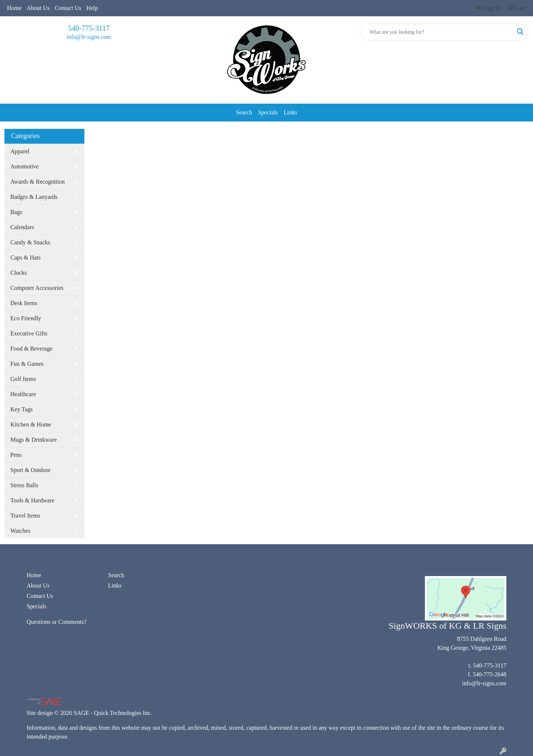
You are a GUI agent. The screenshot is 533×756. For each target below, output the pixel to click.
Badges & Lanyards (34, 197)
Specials (268, 112)
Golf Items (23, 379)
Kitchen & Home (31, 424)
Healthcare (23, 394)
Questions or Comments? (57, 622)
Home (14, 8)
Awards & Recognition (38, 182)
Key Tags (21, 409)
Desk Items (24, 303)
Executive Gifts (29, 333)
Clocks (19, 273)
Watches (20, 531)
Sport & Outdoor (30, 470)
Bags (16, 212)
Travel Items (25, 516)
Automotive (24, 166)
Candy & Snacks (30, 242)
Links (290, 112)
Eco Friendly (26, 318)
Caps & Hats (26, 257)
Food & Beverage (31, 349)
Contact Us (68, 8)
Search (244, 112)
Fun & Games (27, 364)
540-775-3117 (89, 28)
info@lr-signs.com (89, 37)
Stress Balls (24, 485)
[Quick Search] (436, 32)
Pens (16, 455)
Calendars (22, 227)
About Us (38, 8)
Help (92, 8)
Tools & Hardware (32, 500)
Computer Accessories (37, 288)
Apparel (20, 151)
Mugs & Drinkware (33, 440)
